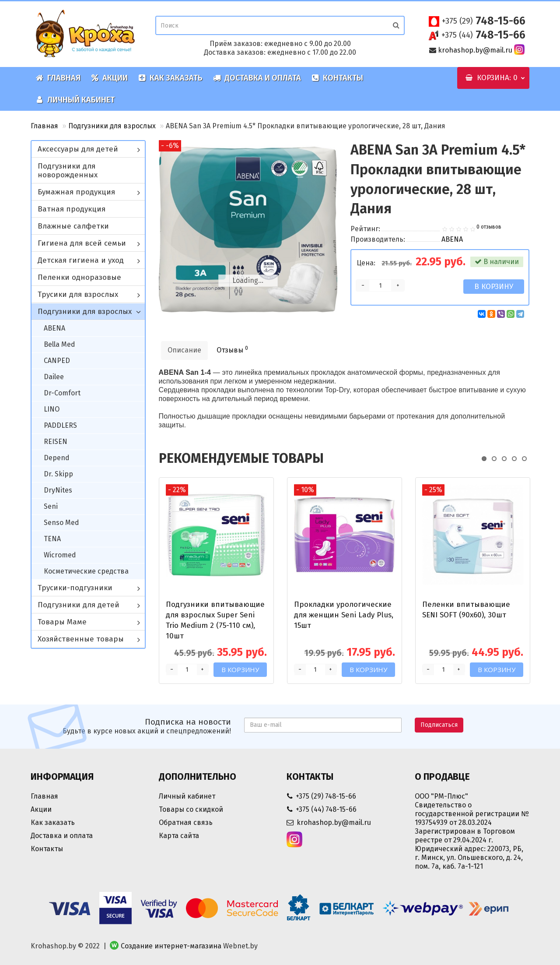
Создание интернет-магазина (171, 946)
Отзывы (232, 350)
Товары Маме (62, 622)
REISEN (56, 442)
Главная (58, 78)
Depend (57, 458)
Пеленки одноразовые (79, 277)
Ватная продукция (72, 209)
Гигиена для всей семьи (82, 243)
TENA (52, 539)
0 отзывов (489, 227)
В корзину (494, 287)
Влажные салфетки (73, 226)
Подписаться (439, 725)
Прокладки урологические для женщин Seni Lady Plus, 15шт (344, 615)
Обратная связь (186, 822)
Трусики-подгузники (75, 588)
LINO (52, 409)
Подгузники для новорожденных (68, 171)
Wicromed (60, 555)
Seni (51, 506)
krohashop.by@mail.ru (475, 50)
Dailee (54, 377)
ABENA (54, 328)
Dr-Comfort (62, 393)
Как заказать (170, 78)
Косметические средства (86, 571)
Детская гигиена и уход (81, 260)
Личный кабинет (75, 100)
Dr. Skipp (58, 474)
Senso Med (61, 523)
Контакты (337, 78)
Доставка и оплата (257, 78)
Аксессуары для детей (78, 149)
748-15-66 (484, 21)
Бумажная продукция (76, 192)
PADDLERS (60, 425)
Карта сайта (179, 836)
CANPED (57, 361)
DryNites (58, 490)
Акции (109, 78)
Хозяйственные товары (81, 639)
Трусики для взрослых (78, 294)
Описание (184, 350)
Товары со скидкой (191, 809)
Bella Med (59, 344)
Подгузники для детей (79, 605)
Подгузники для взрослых (112, 126)
